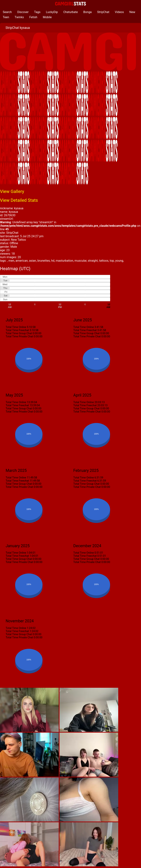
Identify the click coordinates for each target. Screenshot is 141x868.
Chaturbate (71, 12)
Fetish (33, 17)
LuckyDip (52, 12)
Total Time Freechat (17, 330)
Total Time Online (16, 327)
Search (7, 12)
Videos (119, 12)
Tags (37, 12)
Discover (23, 12)
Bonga (88, 12)
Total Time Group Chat (19, 333)
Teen (6, 17)
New (132, 12)
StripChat (103, 12)
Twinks (19, 17)
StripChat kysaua (18, 28)
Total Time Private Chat (19, 337)
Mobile (47, 17)
